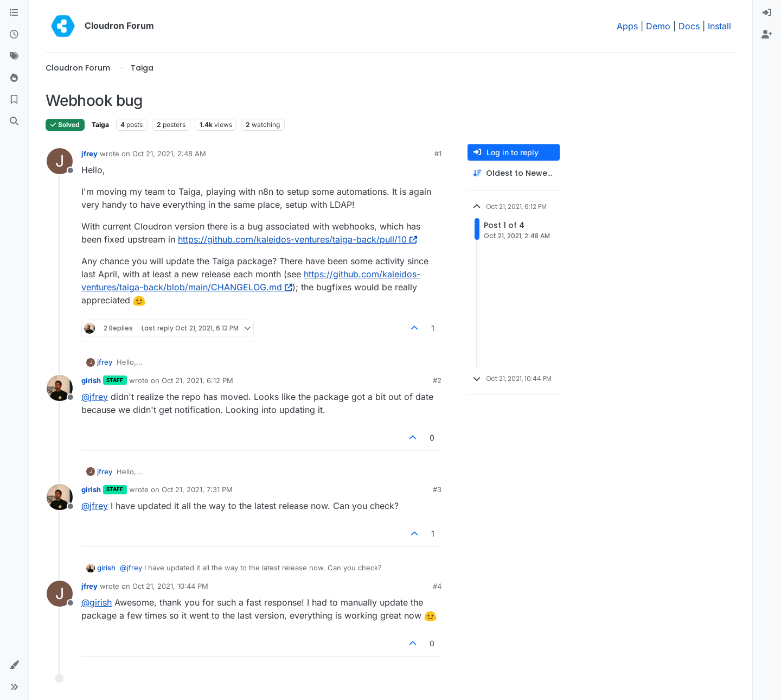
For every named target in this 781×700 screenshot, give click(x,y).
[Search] (14, 122)
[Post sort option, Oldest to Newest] (514, 173)
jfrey (89, 154)
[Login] (767, 13)
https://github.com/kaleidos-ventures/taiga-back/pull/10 (297, 239)
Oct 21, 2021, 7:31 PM (197, 489)
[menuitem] (767, 13)
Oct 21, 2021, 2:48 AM (169, 154)
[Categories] (14, 13)
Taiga (100, 125)
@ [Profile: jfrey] (95, 397)
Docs (689, 26)
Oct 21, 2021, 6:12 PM (197, 380)
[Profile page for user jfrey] (60, 161)
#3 (437, 489)
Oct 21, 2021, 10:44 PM (170, 586)
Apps (627, 26)
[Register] (767, 35)
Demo (658, 26)
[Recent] (14, 35)
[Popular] (14, 78)
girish (91, 380)
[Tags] (14, 56)
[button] (14, 665)
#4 (437, 586)
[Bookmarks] (14, 100)
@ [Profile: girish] (97, 602)
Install (719, 26)
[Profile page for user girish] (60, 388)
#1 (438, 154)
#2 (437, 380)
